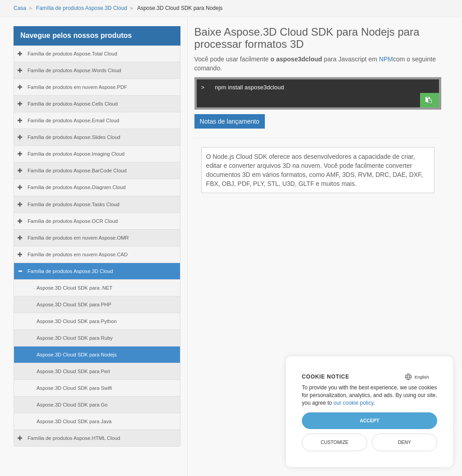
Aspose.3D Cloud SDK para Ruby (75, 338)
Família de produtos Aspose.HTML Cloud (74, 438)
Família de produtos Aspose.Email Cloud (73, 120)
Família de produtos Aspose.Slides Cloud (74, 137)
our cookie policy (353, 403)
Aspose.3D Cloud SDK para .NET (74, 288)
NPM (386, 59)
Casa (20, 8)
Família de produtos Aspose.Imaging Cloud (76, 154)
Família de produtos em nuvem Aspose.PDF (77, 87)
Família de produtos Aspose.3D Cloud (82, 8)
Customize (335, 442)
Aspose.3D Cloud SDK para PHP (74, 305)
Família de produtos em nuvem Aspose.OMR (78, 238)
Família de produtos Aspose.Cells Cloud (73, 104)
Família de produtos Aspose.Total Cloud (72, 54)
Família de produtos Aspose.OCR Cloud (73, 221)
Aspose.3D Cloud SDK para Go (72, 405)
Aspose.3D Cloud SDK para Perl (73, 371)
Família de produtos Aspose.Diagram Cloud (77, 187)
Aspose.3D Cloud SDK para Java (74, 421)
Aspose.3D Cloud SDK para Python (77, 321)
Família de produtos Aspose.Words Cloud (74, 70)
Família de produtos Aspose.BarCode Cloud (77, 171)
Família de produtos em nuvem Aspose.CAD (78, 254)
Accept (369, 421)
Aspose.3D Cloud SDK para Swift (74, 388)
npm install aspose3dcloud (314, 86)
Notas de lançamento (230, 121)
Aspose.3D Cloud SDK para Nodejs (77, 355)
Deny (404, 442)
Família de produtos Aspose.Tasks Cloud (74, 204)
